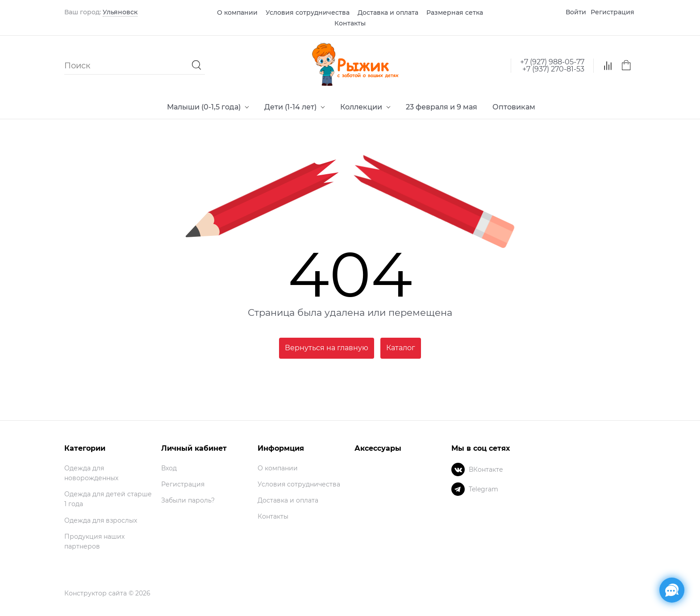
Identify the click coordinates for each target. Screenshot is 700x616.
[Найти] (197, 65)
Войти (576, 12)
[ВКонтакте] (458, 469)
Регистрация (612, 12)
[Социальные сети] (672, 590)
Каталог (401, 348)
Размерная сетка (455, 13)
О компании (237, 13)
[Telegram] (458, 489)
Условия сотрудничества (308, 13)
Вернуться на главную (327, 348)
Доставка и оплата (388, 13)
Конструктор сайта (96, 593)
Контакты (350, 23)
